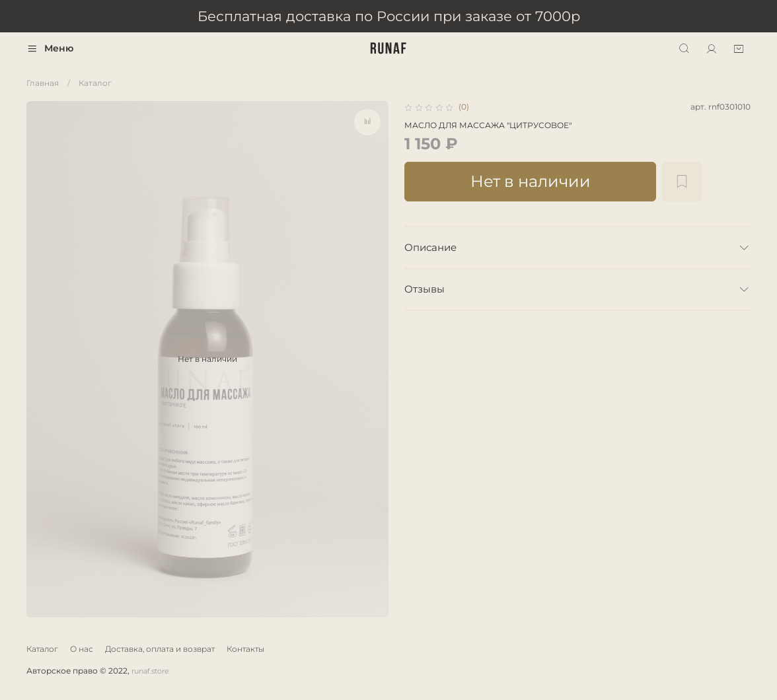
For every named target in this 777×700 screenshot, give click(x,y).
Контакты (245, 649)
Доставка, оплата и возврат (160, 649)
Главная (43, 83)
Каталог (95, 83)
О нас (82, 649)
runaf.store (150, 671)
